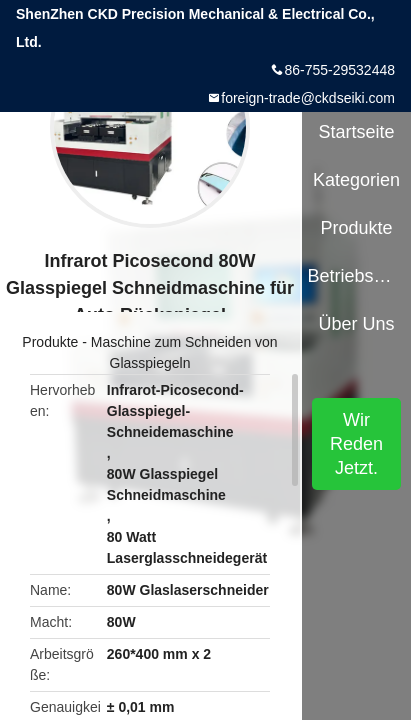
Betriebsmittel (356, 276)
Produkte (50, 342)
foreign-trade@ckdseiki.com (308, 98)
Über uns (357, 324)
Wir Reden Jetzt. (356, 444)
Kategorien (356, 180)
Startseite (357, 132)
